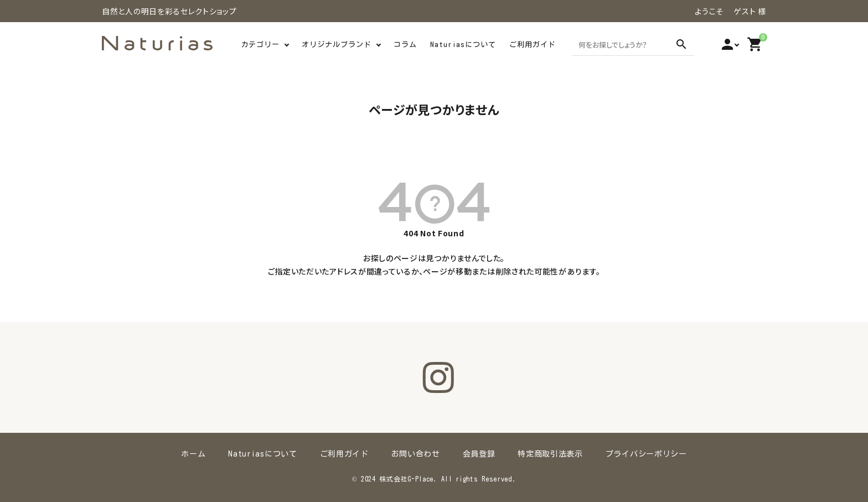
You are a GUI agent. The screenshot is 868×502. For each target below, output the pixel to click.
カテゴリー (260, 45)
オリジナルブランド (337, 45)
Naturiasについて (463, 45)
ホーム (195, 454)
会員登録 (479, 454)
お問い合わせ (416, 454)
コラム (405, 45)
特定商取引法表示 (550, 454)
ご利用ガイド (533, 45)
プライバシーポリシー (645, 454)
